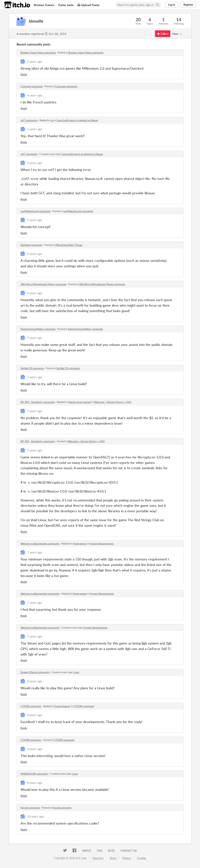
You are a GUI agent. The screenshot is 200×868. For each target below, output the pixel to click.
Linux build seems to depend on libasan (77, 120)
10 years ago (36, 816)
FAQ (100, 851)
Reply (24, 74)
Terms (113, 858)
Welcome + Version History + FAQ (113, 402)
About (87, 851)
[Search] (157, 5)
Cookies (142, 858)
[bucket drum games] (80, 402)
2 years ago (35, 61)
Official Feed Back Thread (69, 245)
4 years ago (35, 95)
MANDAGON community (34, 774)
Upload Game (89, 5)
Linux (76, 672)
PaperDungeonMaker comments (38, 329)
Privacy (127, 858)
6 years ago (35, 254)
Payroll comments (30, 808)
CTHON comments (31, 706)
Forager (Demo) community (35, 672)
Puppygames (80, 544)
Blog (111, 851)
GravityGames (62, 706)
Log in (172, 5)
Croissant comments (32, 86)
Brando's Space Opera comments (38, 53)
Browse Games (44, 5)
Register (188, 5)
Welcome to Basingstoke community (40, 544)
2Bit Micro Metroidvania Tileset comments (44, 284)
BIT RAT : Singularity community (38, 402)
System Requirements (102, 544)
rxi (52, 120)
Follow (163, 34)
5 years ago (35, 129)
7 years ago (35, 338)
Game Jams (66, 5)
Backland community (32, 245)
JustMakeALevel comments (36, 211)
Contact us (129, 851)
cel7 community (29, 120)
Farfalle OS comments (32, 368)
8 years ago (35, 681)
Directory (98, 858)
